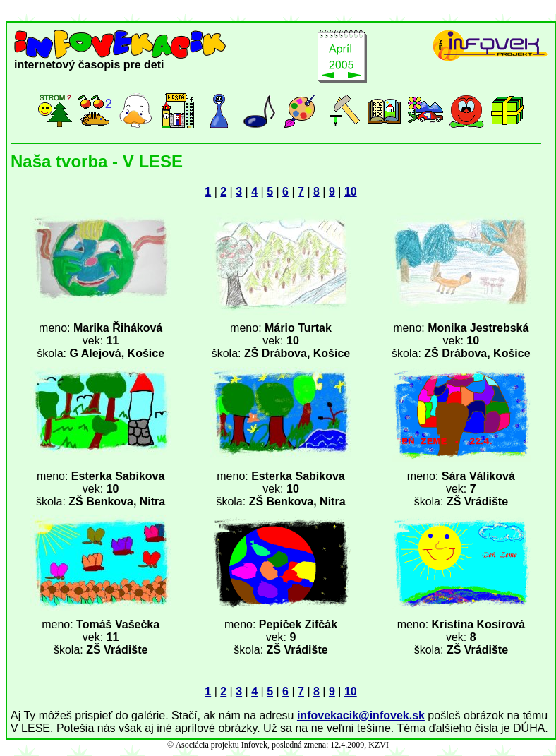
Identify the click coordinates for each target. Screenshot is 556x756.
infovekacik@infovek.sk (361, 715)
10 (351, 192)
